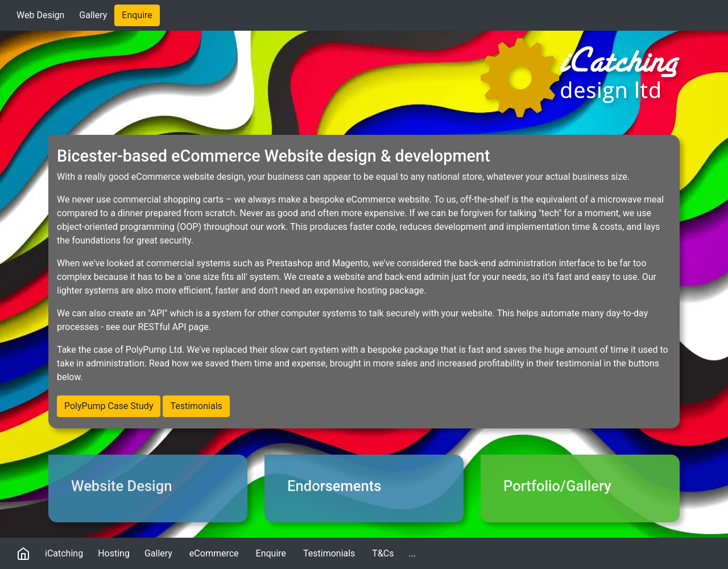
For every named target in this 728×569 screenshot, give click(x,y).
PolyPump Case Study (109, 406)
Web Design (40, 15)
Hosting (114, 553)
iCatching (64, 553)
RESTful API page (173, 327)
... (416, 552)
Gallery (93, 15)
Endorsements (334, 486)
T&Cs (383, 553)
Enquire (137, 15)
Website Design (121, 486)
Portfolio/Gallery (557, 486)
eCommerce (214, 553)
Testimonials (196, 406)
